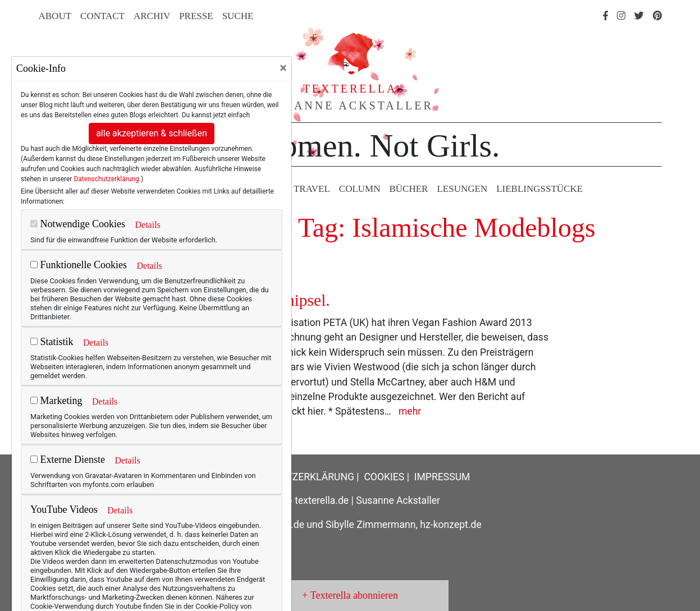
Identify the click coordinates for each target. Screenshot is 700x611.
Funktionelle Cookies (79, 265)
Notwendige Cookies (78, 224)
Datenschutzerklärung (106, 179)
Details (147, 225)
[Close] (283, 68)
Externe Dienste (68, 460)
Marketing (56, 401)
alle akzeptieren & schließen (152, 133)
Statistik (52, 342)
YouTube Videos (64, 509)
